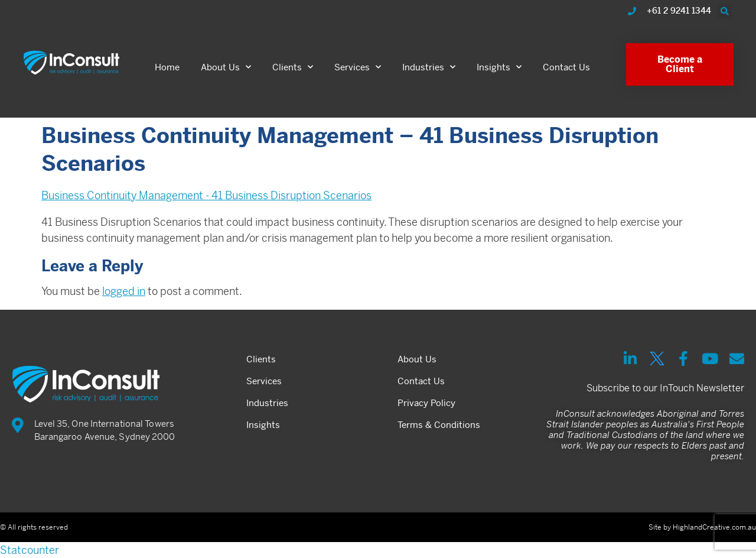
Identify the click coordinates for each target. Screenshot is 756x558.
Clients (293, 67)
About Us (226, 67)
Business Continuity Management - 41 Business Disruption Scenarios (206, 195)
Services (358, 67)
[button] (725, 11)
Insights (499, 67)
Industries (429, 67)
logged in (124, 291)
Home (167, 67)
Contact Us (566, 67)
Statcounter (30, 550)
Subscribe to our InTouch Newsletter (665, 388)
